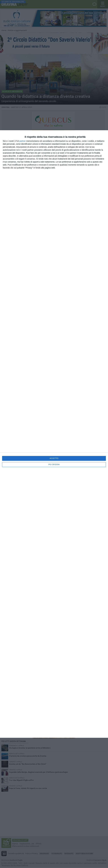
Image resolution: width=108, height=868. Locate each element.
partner (23, 141)
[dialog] (54, 434)
